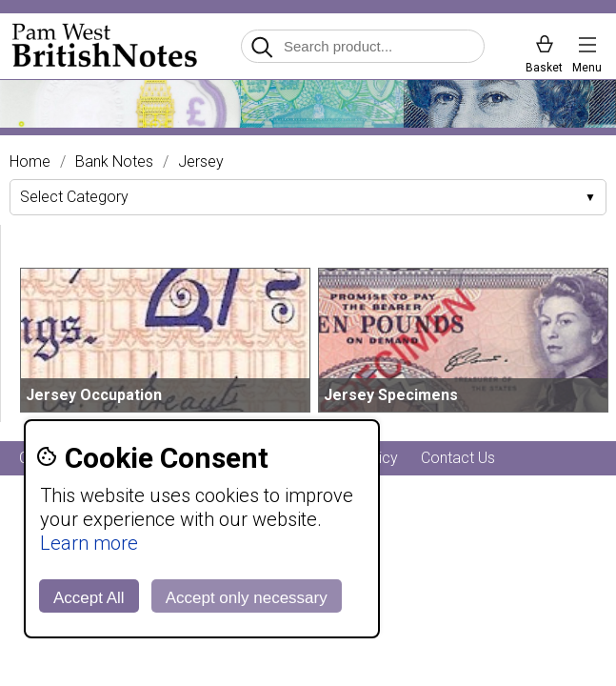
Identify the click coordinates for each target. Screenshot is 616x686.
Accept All (89, 598)
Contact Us (458, 458)
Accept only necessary (247, 598)
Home (30, 162)
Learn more (89, 543)
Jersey (201, 162)
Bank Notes (114, 162)
